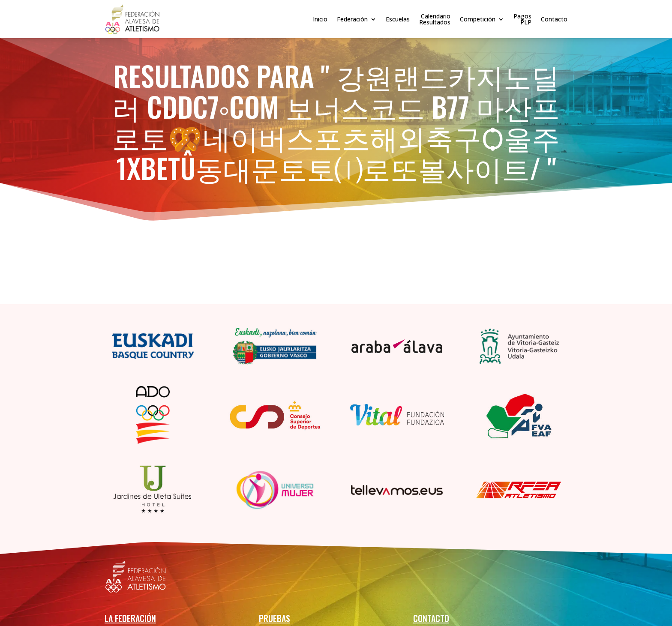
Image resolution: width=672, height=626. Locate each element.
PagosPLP (522, 19)
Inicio (320, 19)
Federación (352, 19)
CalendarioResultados (435, 19)
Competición (478, 19)
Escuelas (398, 19)
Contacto (554, 19)
